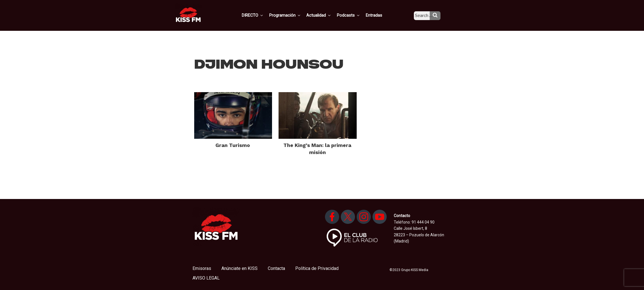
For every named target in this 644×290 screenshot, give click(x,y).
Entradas (378, 15)
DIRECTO (262, 15)
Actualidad (326, 15)
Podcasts (354, 15)
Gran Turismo (233, 145)
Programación (293, 15)
